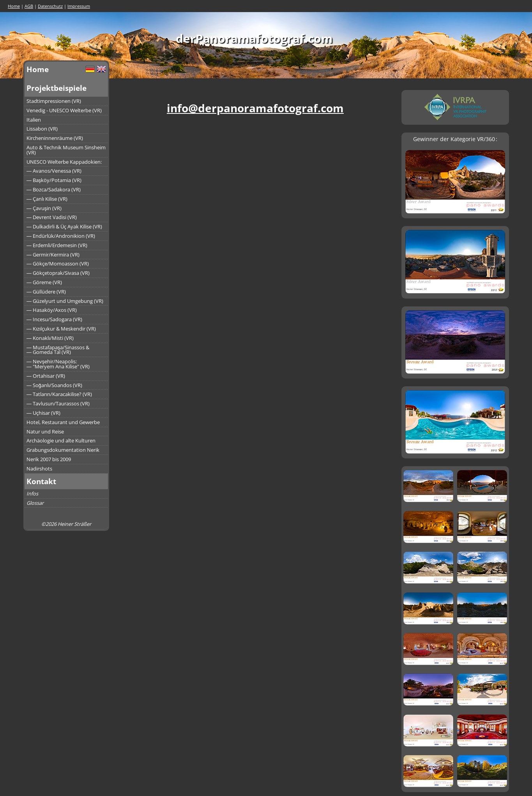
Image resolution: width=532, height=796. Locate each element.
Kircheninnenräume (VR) (55, 138)
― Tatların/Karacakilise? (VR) (59, 394)
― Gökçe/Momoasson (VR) (58, 264)
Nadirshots (39, 469)
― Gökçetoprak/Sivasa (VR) (58, 273)
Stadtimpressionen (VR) (54, 101)
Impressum (79, 6)
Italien (34, 120)
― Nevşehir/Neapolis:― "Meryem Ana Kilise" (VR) (58, 364)
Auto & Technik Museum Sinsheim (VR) (66, 150)
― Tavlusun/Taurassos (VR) (58, 403)
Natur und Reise (45, 432)
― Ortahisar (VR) (46, 376)
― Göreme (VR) (44, 282)
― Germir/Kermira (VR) (53, 255)
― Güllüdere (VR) (46, 292)
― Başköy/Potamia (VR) (54, 180)
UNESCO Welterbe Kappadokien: (64, 162)
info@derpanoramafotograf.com (255, 108)
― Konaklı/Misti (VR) (50, 338)
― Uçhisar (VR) (43, 413)
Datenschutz (50, 6)
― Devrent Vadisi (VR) (52, 217)
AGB (29, 6)
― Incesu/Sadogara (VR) (54, 319)
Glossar (35, 503)
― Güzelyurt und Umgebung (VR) (65, 301)
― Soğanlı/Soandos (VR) (54, 385)
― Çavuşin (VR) (44, 208)
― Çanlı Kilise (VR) (47, 199)
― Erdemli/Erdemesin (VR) (57, 245)
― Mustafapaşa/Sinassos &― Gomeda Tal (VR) (58, 350)
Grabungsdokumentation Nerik (63, 450)
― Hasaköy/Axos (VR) (52, 310)
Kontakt (41, 481)
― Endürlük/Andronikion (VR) (61, 236)
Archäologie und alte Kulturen (61, 440)
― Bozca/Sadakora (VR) (54, 189)
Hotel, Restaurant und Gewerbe (63, 422)
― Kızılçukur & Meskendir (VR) (61, 329)
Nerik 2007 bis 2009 (49, 459)
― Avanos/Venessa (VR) (54, 171)
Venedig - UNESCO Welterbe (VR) (64, 110)
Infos (32, 494)
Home (14, 6)
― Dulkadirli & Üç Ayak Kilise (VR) (64, 226)
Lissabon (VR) (42, 129)
